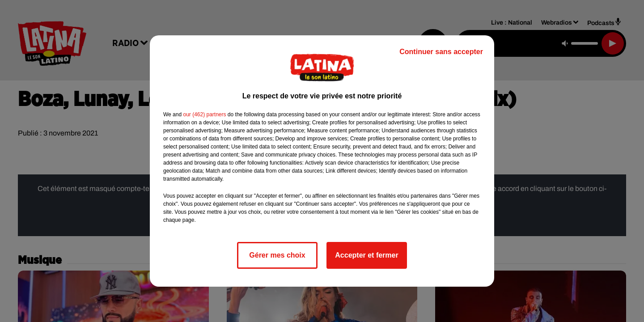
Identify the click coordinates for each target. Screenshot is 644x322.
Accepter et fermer (366, 255)
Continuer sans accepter (441, 52)
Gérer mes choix (277, 255)
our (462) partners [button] (204, 114)
